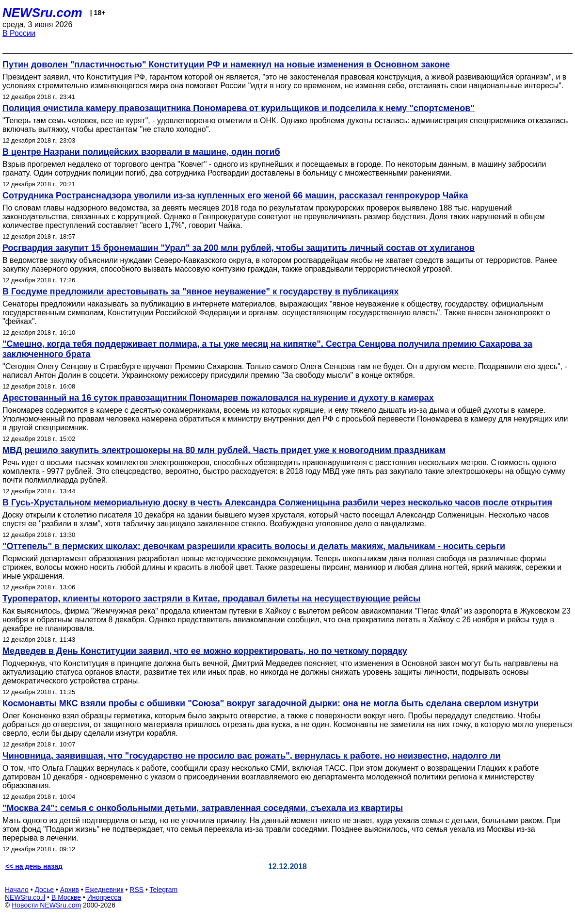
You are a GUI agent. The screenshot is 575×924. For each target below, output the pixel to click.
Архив (70, 890)
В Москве (66, 897)
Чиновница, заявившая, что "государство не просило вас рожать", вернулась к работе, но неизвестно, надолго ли (251, 756)
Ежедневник (104, 890)
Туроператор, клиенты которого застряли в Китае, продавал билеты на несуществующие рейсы (211, 599)
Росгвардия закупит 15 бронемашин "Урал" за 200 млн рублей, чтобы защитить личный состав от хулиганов (239, 248)
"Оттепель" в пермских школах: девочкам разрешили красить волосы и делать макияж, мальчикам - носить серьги (254, 546)
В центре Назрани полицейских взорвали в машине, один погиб (141, 152)
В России (19, 33)
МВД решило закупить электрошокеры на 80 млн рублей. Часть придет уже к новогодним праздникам (224, 450)
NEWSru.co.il (25, 897)
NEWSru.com (42, 13)
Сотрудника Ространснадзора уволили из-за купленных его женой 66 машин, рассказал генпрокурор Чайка (235, 195)
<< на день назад (34, 866)
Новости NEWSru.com (46, 905)
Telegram (164, 890)
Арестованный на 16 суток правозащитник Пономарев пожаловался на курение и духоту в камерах (218, 398)
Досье (44, 890)
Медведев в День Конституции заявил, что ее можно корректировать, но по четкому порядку (205, 651)
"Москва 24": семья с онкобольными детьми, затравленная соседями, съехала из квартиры (203, 808)
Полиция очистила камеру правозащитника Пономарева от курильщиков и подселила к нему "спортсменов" (239, 108)
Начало (17, 890)
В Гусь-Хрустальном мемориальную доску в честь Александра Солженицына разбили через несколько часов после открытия (277, 503)
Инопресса (104, 897)
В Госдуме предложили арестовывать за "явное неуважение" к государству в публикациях (200, 292)
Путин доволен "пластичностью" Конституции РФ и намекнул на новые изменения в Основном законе (226, 65)
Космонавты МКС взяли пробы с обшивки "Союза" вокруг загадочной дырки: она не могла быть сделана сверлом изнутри (271, 703)
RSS (136, 890)
